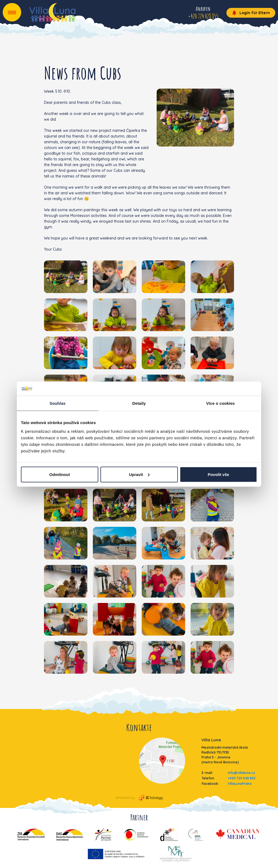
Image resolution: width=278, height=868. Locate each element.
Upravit (139, 474)
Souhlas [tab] (57, 403)
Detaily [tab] (139, 403)
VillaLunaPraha (240, 784)
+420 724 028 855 (242, 778)
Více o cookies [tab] (220, 403)
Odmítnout (60, 474)
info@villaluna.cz (241, 773)
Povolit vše (218, 474)
